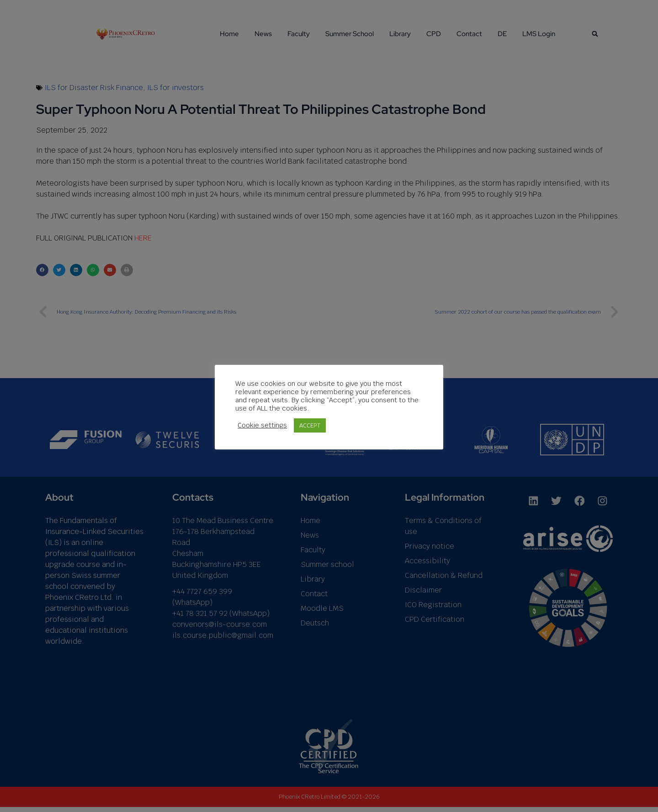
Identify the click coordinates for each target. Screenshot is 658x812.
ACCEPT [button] (310, 425)
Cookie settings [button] (262, 425)
